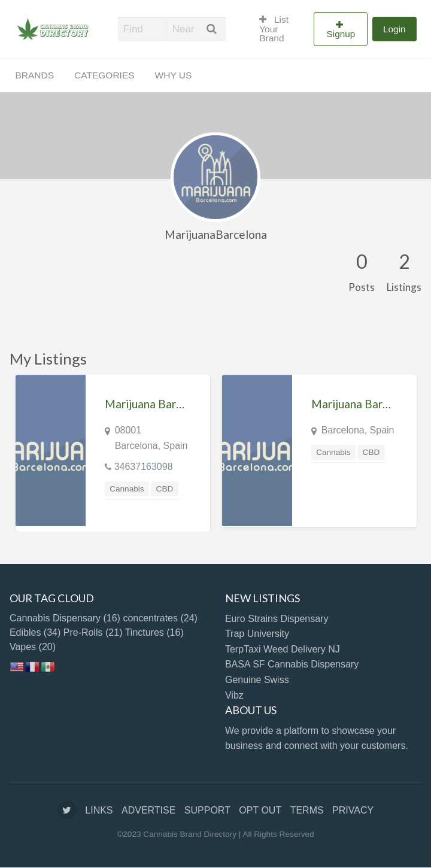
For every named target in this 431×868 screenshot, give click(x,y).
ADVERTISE (148, 810)
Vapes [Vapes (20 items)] (33, 647)
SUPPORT (207, 810)
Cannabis (127, 489)
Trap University (257, 634)
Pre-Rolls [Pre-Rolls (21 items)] (93, 632)
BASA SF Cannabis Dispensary (292, 664)
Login (394, 29)
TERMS (307, 810)
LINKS (99, 810)
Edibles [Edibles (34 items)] (35, 632)
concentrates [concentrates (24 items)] (160, 618)
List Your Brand (274, 29)
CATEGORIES (104, 75)
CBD (165, 489)
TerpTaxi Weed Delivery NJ (283, 649)
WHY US (174, 75)
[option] (113, 453)
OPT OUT (260, 810)
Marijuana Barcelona (157, 404)
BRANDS (35, 75)
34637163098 (144, 467)
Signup (341, 34)
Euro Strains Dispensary (277, 619)
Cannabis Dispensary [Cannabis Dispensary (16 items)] (65, 618)
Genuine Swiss (257, 680)
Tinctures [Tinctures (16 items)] (154, 632)
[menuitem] (281, 29)
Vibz (234, 695)
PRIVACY (353, 810)
